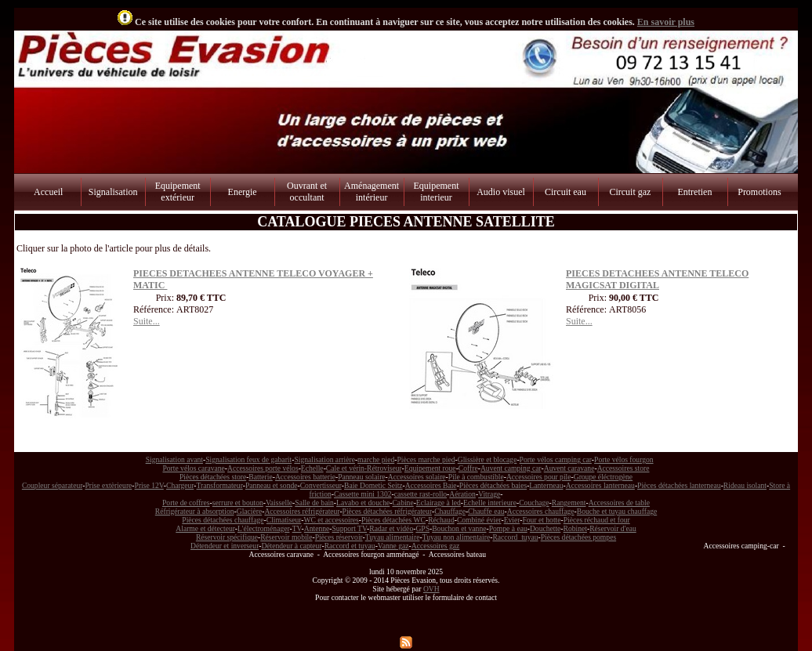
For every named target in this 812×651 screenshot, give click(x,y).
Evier (512, 520)
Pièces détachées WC (393, 520)
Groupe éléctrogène (603, 477)
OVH (431, 589)
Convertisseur (321, 485)
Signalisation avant (174, 459)
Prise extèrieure (108, 485)
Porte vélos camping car (556, 459)
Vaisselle (279, 503)
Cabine (402, 503)
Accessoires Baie (431, 485)
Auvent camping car (511, 468)
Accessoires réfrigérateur (302, 511)
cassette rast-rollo (420, 494)
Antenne (317, 528)
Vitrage (489, 494)
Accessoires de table (619, 503)
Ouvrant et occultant (307, 192)
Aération (462, 494)
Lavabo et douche (363, 503)
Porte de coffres (186, 503)
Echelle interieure (490, 503)
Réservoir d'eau (613, 528)
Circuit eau (565, 192)
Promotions (759, 192)
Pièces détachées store (213, 477)
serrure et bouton (238, 503)
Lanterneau (546, 485)
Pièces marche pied (426, 459)
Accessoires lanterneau (600, 485)
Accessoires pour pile (539, 477)
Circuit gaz (630, 192)
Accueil (48, 192)
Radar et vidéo (391, 528)
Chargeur (180, 485)
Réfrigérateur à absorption (195, 511)
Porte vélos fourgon (624, 459)
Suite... (147, 321)
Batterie (260, 477)
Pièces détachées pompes (578, 537)
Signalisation (113, 192)
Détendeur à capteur (291, 546)
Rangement (569, 503)
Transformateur (220, 485)
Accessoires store (623, 468)
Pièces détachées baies (493, 485)
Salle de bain (314, 503)
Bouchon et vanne (459, 528)
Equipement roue (430, 468)
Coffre (468, 468)
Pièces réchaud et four (597, 520)
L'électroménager (264, 528)
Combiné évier (479, 520)
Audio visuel (501, 192)
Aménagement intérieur (372, 192)
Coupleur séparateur (52, 485)
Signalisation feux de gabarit (248, 459)
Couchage (534, 503)
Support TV (350, 528)
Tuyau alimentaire (393, 537)
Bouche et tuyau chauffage (617, 511)
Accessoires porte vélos (263, 468)
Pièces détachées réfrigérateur (387, 511)
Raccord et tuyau (350, 546)
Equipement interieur (437, 192)
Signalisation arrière (324, 459)
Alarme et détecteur (205, 528)
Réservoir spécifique (227, 537)
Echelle (312, 468)
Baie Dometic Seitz (373, 485)
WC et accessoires (332, 520)
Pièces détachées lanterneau (679, 485)
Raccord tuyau (515, 537)
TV (297, 528)
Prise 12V (149, 485)
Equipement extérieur (178, 192)
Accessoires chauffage (541, 511)
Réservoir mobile (286, 537)
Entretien (694, 192)
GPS (422, 528)
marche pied (376, 459)
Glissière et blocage (488, 459)
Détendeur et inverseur (225, 546)
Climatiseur (284, 520)
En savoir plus (666, 22)
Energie (243, 192)
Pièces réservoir (339, 537)
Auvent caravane (569, 468)
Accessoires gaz (436, 546)
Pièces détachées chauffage (223, 520)
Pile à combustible (476, 477)
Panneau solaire (361, 477)
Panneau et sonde (272, 485)
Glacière (250, 511)
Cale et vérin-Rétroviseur (364, 468)
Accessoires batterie (305, 477)
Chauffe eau (486, 511)
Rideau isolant (745, 485)
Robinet (575, 528)
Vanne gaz (393, 546)
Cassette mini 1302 (363, 494)
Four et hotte (541, 520)
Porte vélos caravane (193, 468)
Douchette (545, 528)
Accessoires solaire (417, 477)
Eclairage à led (439, 503)
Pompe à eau (508, 528)
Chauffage (450, 511)
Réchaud (441, 520)
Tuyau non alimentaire (457, 537)
